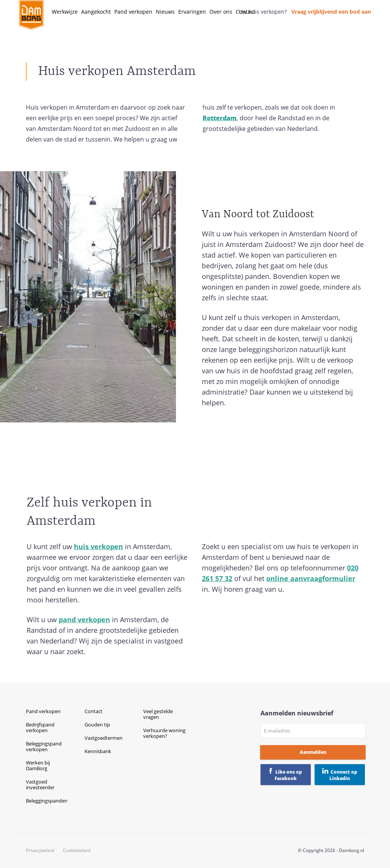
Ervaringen (192, 12)
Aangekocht (96, 12)
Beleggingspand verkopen (44, 746)
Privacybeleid (40, 850)
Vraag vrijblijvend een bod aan (331, 12)
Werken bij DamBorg (38, 765)
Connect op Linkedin (343, 775)
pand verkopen (84, 620)
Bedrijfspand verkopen (40, 727)
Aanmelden (313, 752)
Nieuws (165, 12)
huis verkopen (98, 546)
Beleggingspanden (47, 801)
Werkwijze (65, 12)
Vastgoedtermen (104, 738)
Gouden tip (97, 725)
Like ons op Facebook (288, 775)
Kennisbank (98, 751)
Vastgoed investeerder (40, 784)
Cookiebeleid (77, 850)
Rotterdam (220, 118)
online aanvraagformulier (311, 578)
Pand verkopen (133, 12)
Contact (245, 12)
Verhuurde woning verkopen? (164, 733)
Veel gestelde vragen (158, 714)
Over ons (221, 12)
